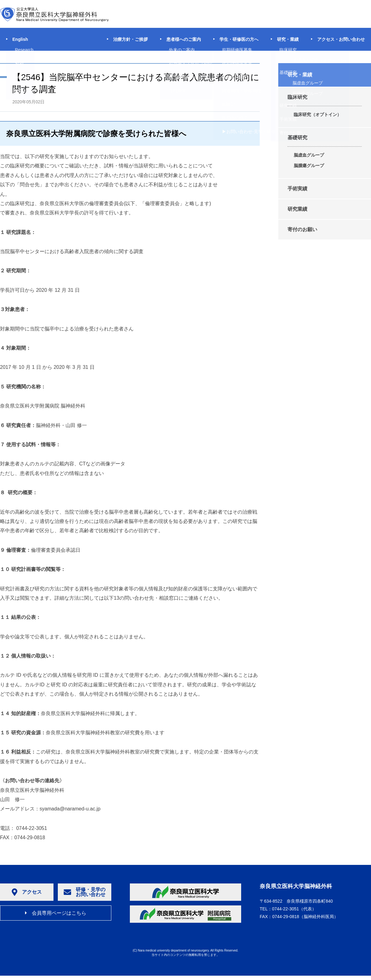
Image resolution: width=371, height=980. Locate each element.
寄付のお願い (302, 229)
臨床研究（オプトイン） (318, 114)
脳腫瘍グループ (309, 166)
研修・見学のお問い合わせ (85, 892)
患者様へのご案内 (184, 39)
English (20, 39)
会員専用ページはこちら (56, 913)
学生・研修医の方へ (239, 39)
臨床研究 (297, 97)
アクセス (27, 892)
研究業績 (297, 209)
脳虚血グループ (309, 155)
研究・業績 (288, 39)
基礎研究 (297, 138)
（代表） (294, 909)
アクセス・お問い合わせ (341, 39)
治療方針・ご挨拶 (130, 39)
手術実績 (297, 189)
